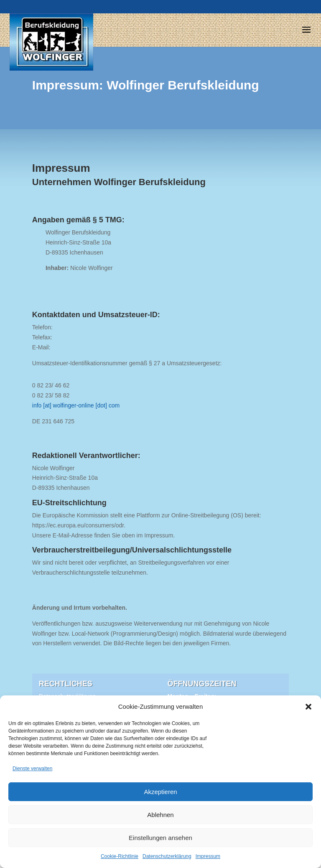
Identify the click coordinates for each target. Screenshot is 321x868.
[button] (308, 707)
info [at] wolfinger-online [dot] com (76, 405)
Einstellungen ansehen (160, 838)
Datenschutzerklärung (167, 856)
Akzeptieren (160, 792)
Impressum (208, 856)
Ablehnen (160, 815)
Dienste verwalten (32, 769)
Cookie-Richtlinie (120, 856)
